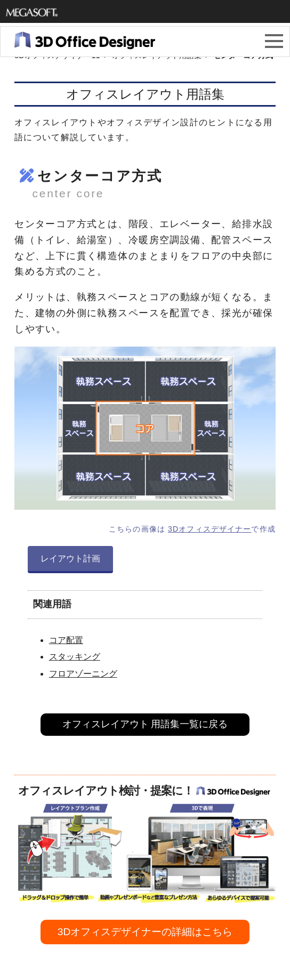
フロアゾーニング (83, 674)
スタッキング (75, 657)
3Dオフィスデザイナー (210, 529)
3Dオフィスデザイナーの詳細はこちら (145, 932)
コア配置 (66, 640)
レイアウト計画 (70, 559)
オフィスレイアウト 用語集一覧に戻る (145, 724)
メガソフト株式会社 (32, 12)
